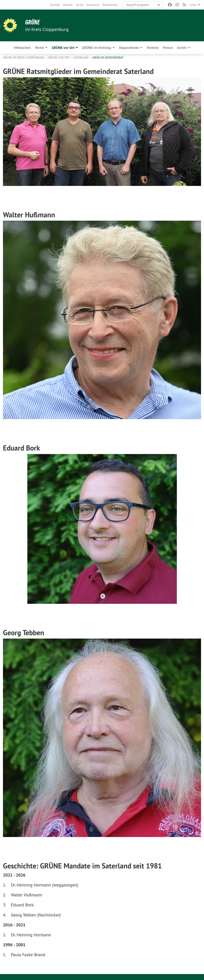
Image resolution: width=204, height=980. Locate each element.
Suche (79, 5)
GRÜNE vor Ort (59, 58)
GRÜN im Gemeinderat (108, 58)
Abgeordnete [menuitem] (129, 48)
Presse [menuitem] (168, 48)
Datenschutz (110, 5)
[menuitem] (55, 5)
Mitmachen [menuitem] (22, 48)
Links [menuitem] (193, 5)
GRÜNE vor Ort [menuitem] (63, 48)
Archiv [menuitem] (182, 48)
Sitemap (68, 5)
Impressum (93, 5)
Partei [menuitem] (40, 48)
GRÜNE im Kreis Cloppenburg (24, 58)
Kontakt (55, 5)
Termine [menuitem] (153, 48)
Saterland (81, 58)
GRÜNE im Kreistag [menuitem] (97, 48)
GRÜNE (33, 22)
